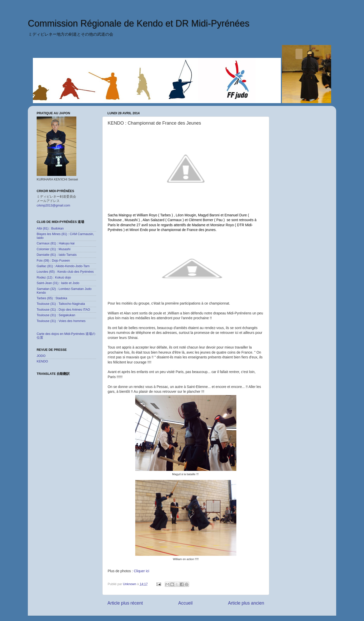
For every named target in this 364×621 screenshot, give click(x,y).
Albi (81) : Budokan (50, 228)
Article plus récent (125, 603)
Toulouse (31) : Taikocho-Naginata (61, 304)
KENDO (42, 361)
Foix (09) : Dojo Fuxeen (53, 261)
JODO (41, 356)
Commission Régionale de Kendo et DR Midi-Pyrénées (139, 23)
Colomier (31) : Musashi (54, 249)
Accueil (185, 603)
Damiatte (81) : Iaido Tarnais (57, 255)
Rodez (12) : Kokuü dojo (54, 278)
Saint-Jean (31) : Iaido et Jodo (58, 283)
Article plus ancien (246, 603)
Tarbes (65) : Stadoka (52, 298)
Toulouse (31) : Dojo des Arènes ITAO (63, 310)
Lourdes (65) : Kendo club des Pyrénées (65, 272)
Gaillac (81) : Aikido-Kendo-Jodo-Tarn (63, 266)
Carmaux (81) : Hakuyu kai (56, 243)
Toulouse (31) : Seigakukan (56, 315)
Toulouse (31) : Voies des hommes (61, 321)
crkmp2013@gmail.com (53, 205)
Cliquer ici (142, 571)
